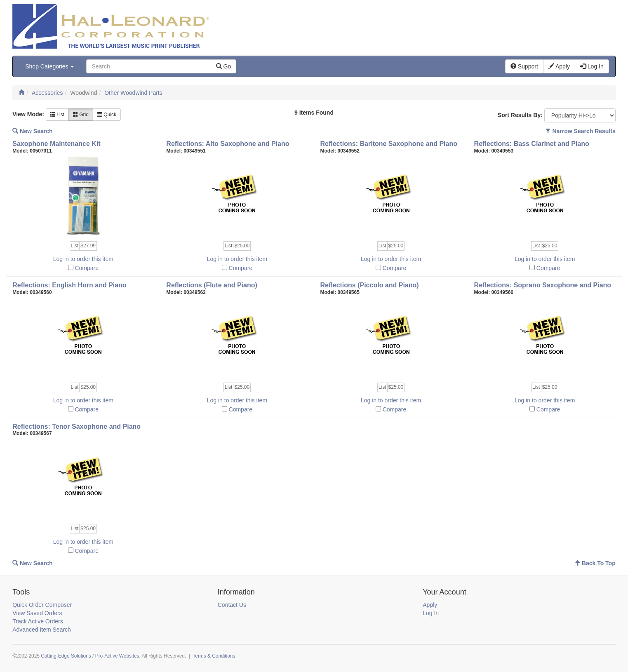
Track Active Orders (38, 621)
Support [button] (524, 66)
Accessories (47, 93)
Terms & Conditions (214, 656)
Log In (431, 613)
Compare (87, 268)
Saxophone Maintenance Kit (56, 144)
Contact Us (232, 605)
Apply (430, 605)
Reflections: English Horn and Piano (69, 285)
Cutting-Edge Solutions (66, 656)
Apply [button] (559, 66)
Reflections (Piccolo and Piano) (369, 285)
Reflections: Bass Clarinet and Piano (532, 144)
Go (224, 66)
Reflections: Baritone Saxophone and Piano (389, 144)
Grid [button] (81, 115)
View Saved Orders (37, 613)
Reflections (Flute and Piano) (212, 285)
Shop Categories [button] (49, 66)
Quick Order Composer (42, 605)
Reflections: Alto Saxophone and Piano (228, 144)
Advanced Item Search (42, 630)
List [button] (57, 115)
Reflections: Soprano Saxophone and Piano (543, 285)
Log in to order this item (83, 259)
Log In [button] (592, 66)
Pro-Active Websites (117, 656)
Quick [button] (107, 115)
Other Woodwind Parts (133, 93)
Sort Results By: (520, 115)
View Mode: (28, 114)
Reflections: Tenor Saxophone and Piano (76, 426)
